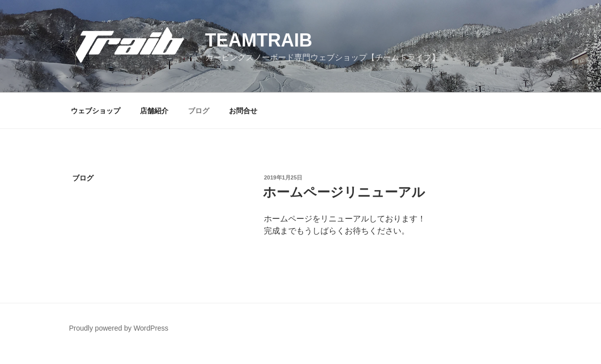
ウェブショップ (96, 111)
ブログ (199, 111)
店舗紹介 (154, 111)
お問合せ (243, 111)
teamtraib (259, 40)
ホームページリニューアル (344, 192)
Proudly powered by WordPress (119, 328)
